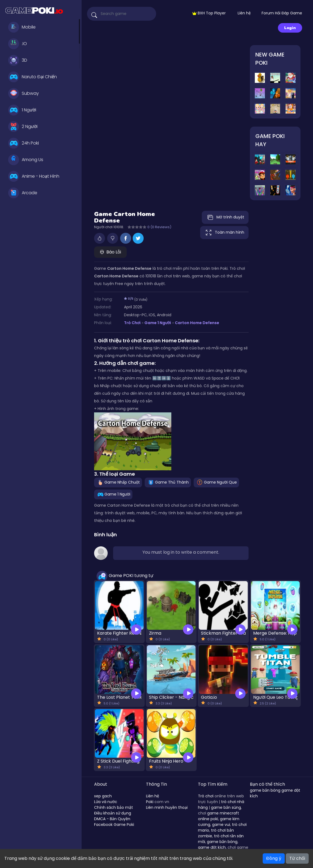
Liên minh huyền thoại (167, 807)
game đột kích (212, 847)
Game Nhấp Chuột (118, 482)
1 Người (22, 110)
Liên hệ (244, 13)
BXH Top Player (209, 13)
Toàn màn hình (224, 233)
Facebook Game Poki (114, 825)
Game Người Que (216, 482)
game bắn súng (226, 807)
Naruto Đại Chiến (32, 77)
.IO (18, 44)
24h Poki (24, 143)
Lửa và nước (106, 802)
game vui (221, 825)
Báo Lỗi (110, 252)
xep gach (103, 796)
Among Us (26, 160)
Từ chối (297, 858)
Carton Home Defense (197, 323)
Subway (24, 93)
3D (18, 60)
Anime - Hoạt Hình (34, 176)
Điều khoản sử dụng (113, 813)
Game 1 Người (158, 323)
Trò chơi (206, 796)
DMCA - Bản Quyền (112, 819)
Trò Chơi (132, 323)
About (101, 784)
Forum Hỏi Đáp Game (282, 13)
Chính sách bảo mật (114, 807)
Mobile (22, 27)
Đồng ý (274, 858)
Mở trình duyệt (225, 217)
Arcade (23, 193)
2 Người (23, 127)
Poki (150, 802)
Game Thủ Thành (168, 482)
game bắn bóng (222, 842)
